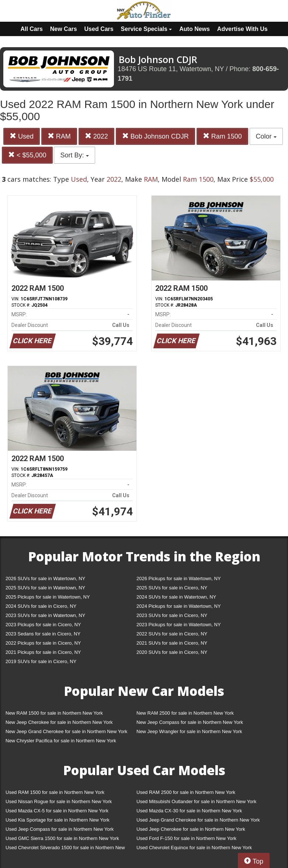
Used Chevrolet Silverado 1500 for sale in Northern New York (65, 849)
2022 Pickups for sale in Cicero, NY (43, 643)
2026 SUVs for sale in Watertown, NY (45, 578)
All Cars (31, 29)
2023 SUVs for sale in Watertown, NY (45, 615)
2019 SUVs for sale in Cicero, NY (41, 661)
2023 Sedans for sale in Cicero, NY (43, 634)
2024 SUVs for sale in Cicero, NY (41, 606)
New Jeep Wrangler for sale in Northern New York (189, 731)
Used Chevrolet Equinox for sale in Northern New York (194, 848)
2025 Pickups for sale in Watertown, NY (48, 597)
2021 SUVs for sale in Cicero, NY (172, 643)
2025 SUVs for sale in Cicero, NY (172, 588)
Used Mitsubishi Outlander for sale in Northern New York (196, 801)
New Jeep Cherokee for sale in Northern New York (59, 722)
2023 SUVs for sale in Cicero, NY (172, 615)
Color (266, 136)
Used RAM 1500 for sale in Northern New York (55, 792)
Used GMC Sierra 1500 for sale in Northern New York (62, 838)
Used (22, 136)
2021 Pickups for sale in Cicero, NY (43, 652)
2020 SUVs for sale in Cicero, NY (172, 652)
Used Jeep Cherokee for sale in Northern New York (191, 829)
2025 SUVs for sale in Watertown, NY (45, 588)
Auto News (195, 29)
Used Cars (99, 29)
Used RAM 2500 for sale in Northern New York (186, 792)
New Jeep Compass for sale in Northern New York (190, 722)
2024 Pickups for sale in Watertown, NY (179, 606)
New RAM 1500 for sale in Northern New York (54, 713)
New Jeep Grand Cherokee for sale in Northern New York (66, 731)
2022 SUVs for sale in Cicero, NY (172, 634)
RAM (59, 136)
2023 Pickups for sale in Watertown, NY (179, 625)
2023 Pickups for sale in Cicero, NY (43, 625)
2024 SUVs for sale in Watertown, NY (176, 597)
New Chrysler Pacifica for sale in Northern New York (61, 741)
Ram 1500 (222, 136)
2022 (96, 136)
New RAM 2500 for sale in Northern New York (185, 713)
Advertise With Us (242, 29)
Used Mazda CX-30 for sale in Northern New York (189, 811)
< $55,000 (27, 155)
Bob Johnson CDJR (155, 136)
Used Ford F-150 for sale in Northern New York (186, 838)
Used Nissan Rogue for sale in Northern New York (59, 801)
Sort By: (74, 155)
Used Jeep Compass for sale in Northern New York (60, 829)
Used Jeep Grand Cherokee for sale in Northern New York (198, 820)
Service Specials (147, 29)
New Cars (64, 29)
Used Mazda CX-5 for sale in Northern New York (57, 811)
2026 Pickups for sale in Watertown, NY (179, 578)
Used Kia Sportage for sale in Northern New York (58, 820)
